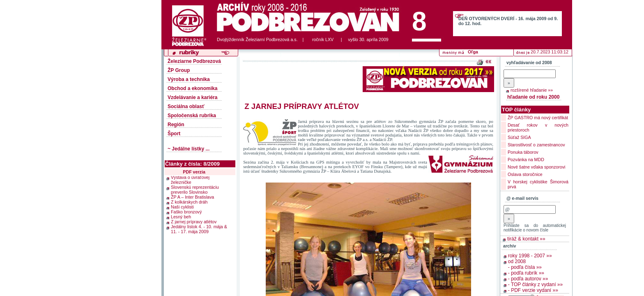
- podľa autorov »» (528, 279)
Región (176, 125)
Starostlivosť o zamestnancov (536, 145)
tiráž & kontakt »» (526, 239)
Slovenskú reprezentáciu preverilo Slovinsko (195, 189)
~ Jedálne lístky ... (189, 149)
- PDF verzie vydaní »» (533, 290)
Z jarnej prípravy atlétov (194, 221)
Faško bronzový (186, 211)
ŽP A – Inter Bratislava (192, 197)
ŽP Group (179, 70)
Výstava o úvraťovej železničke (190, 179)
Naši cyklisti (182, 206)
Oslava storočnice (525, 174)
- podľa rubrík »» (526, 273)
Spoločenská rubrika (192, 116)
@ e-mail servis (522, 198)
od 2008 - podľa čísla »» (525, 264)
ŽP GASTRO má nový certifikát (538, 118)
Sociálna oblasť (186, 106)
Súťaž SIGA (519, 137)
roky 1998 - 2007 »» (530, 256)
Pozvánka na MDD (526, 160)
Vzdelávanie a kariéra (192, 97)
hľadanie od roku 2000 (533, 97)
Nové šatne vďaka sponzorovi (536, 167)
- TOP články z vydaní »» (535, 284)
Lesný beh (181, 216)
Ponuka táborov (523, 152)
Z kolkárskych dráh (189, 201)
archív (509, 246)
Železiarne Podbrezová (194, 61)
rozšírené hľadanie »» (532, 90)
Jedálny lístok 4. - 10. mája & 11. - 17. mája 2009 (199, 229)
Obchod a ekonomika (192, 88)
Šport (174, 134)
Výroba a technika (189, 79)
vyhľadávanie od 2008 (529, 62)
